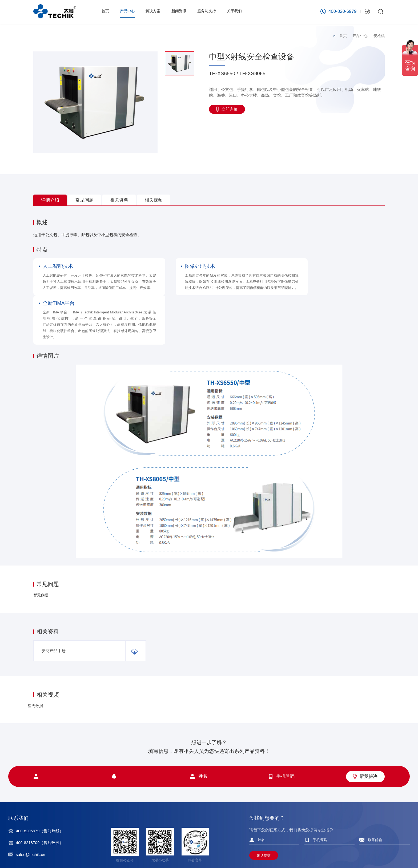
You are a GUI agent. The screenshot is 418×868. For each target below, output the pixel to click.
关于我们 (240, 11)
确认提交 (264, 825)
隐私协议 (355, 853)
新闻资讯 (182, 11)
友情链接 (397, 853)
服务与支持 (211, 11)
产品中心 (128, 11)
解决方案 (155, 11)
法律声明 (376, 853)
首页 (106, 11)
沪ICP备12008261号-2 (145, 853)
